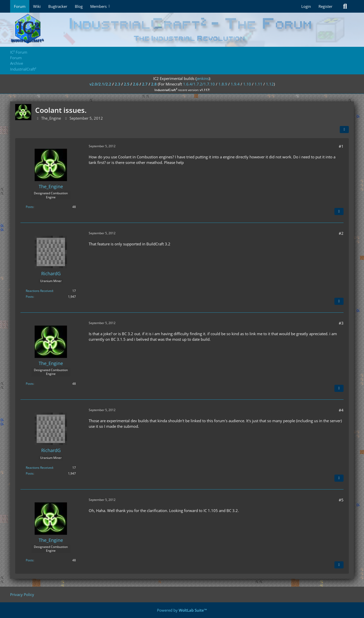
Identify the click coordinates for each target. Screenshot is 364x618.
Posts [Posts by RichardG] (30, 297)
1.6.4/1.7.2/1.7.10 (199, 84)
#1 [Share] (341, 146)
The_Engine (51, 118)
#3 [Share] (341, 323)
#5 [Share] (341, 500)
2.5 (127, 84)
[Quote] (339, 211)
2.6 (136, 84)
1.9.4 (235, 84)
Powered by (182, 610)
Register (325, 6)
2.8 (154, 84)
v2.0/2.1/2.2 (100, 84)
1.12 (270, 84)
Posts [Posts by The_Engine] (30, 207)
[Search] (345, 6)
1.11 (258, 84)
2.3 (118, 84)
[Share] (344, 130)
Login (306, 6)
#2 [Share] (341, 233)
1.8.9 (223, 84)
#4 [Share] (341, 410)
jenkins (203, 78)
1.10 (247, 84)
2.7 (145, 84)
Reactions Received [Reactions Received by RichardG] (39, 291)
